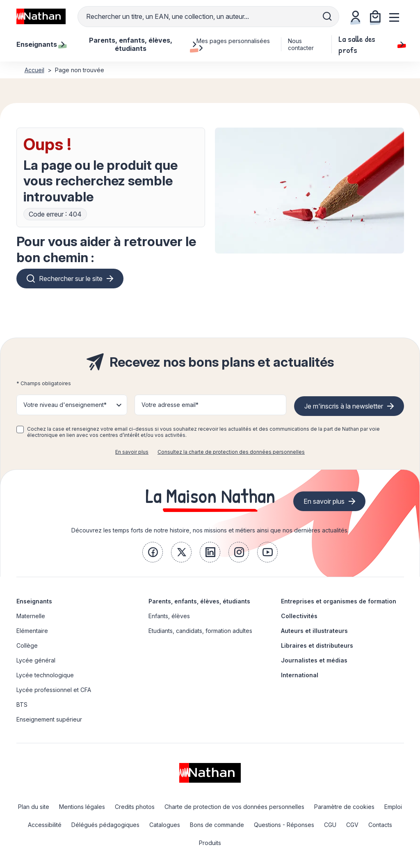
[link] (153, 552)
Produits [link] (210, 843)
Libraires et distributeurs (317, 645)
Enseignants (34, 601)
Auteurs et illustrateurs (314, 631)
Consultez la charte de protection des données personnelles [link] (231, 452)
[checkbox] (20, 429)
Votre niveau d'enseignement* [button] (65, 405)
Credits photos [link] (135, 807)
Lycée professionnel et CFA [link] (54, 690)
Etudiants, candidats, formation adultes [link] (200, 631)
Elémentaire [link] (32, 631)
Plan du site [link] (34, 807)
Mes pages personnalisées (233, 44)
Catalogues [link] (165, 825)
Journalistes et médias (314, 660)
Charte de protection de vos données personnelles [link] (234, 807)
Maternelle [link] (31, 616)
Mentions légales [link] (82, 807)
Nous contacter (301, 44)
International (300, 675)
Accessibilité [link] (45, 825)
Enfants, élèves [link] (169, 616)
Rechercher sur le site (71, 279)
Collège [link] (27, 645)
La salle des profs (371, 44)
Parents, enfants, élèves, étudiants (199, 601)
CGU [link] (330, 825)
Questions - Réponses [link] (284, 825)
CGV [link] (352, 825)
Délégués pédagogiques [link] (105, 825)
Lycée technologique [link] (45, 675)
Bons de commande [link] (217, 825)
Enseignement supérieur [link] (49, 719)
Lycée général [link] (36, 660)
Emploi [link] (393, 807)
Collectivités (299, 616)
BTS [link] (22, 705)
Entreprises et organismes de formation (339, 601)
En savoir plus (132, 452)
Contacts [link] (380, 825)
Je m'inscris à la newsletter (344, 406)
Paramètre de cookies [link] (344, 807)
